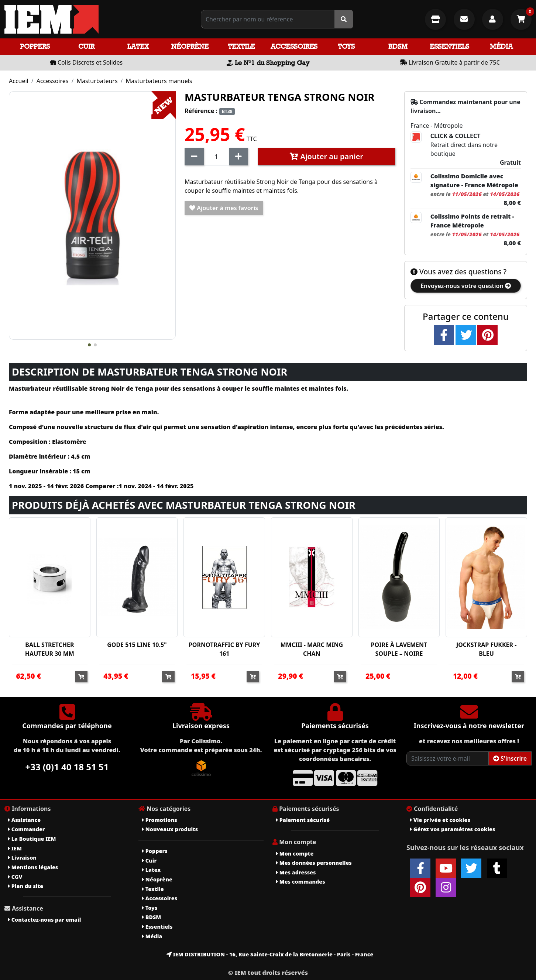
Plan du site (26, 886)
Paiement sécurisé (303, 820)
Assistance (24, 820)
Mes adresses (296, 872)
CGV (15, 877)
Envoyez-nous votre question (466, 286)
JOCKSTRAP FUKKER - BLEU (486, 649)
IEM (15, 848)
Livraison (22, 858)
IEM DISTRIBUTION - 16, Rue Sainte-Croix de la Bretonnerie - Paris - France (270, 954)
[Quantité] (216, 157)
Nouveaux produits (170, 829)
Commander (27, 829)
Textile (241, 46)
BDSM (398, 46)
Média (501, 46)
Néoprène (190, 46)
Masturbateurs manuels (159, 81)
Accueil (19, 81)
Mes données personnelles (314, 863)
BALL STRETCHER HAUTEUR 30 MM (50, 649)
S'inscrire (510, 758)
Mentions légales (33, 867)
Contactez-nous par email (44, 920)
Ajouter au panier (327, 156)
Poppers (35, 46)
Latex (138, 46)
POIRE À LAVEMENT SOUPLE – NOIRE (399, 649)
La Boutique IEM (32, 839)
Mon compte (295, 854)
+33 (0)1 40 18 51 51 (67, 767)
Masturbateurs (97, 81)
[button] (89, 345)
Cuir (86, 46)
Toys (346, 46)
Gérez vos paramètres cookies (453, 829)
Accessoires (294, 46)
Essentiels (449, 46)
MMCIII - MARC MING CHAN (312, 649)
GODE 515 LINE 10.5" (137, 645)
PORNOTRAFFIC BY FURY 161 (224, 649)
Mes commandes (301, 882)
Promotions (160, 820)
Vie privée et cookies (440, 820)
